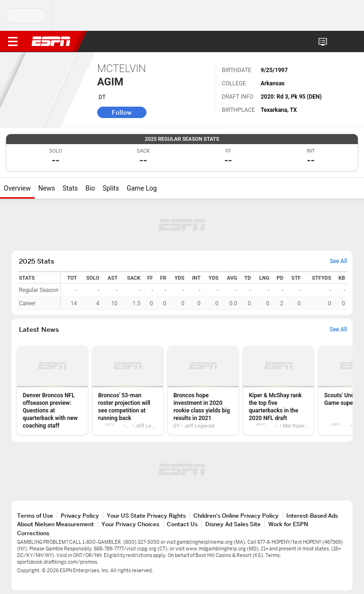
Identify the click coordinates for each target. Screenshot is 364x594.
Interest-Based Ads (312, 516)
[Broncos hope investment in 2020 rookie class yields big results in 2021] (203, 391)
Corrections (33, 533)
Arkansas (273, 83)
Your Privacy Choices (130, 524)
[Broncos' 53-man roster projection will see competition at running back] (128, 391)
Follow (122, 112)
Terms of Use (35, 516)
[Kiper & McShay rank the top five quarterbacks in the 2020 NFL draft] (278, 391)
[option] (52, 391)
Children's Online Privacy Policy (236, 516)
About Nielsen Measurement (55, 524)
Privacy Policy (80, 516)
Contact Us (182, 524)
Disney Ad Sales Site (233, 524)
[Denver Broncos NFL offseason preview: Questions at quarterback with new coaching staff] (52, 391)
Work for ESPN (288, 524)
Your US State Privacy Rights (146, 516)
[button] (338, 42)
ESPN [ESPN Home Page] (51, 41)
